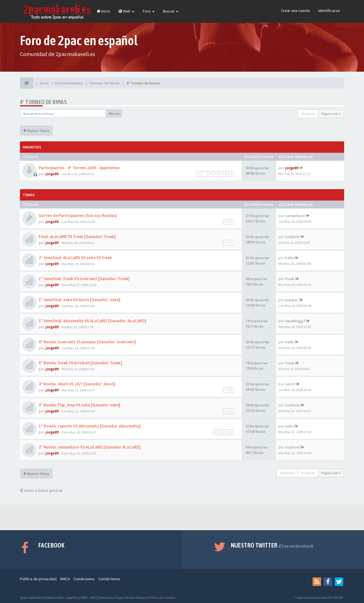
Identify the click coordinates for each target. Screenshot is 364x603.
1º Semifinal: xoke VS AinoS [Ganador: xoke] (79, 300)
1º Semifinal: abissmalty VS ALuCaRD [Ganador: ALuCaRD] (92, 321)
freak (290, 279)
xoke (289, 426)
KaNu (289, 258)
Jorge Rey (72, 597)
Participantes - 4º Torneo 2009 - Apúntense (79, 168)
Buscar (171, 11)
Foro (149, 11)
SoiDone (292, 237)
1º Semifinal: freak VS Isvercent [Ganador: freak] (84, 279)
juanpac (292, 300)
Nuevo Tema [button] (36, 131)
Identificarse (329, 11)
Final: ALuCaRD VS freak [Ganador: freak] (77, 237)
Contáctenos (109, 579)
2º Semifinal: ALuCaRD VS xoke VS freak (75, 258)
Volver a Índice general (41, 490)
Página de (331, 114)
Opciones (287, 473)
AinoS (290, 384)
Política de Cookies (162, 597)
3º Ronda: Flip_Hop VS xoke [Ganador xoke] (79, 405)
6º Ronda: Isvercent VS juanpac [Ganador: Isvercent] (87, 342)
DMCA (65, 579)
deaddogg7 (295, 321)
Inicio (103, 11)
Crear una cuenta (295, 11)
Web (126, 11)
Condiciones (84, 579)
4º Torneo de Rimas (43, 102)
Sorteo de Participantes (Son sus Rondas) (78, 215)
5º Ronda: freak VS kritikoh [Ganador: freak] (80, 363)
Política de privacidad (38, 579)
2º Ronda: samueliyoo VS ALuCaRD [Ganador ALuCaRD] (90, 447)
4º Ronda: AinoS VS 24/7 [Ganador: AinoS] (77, 384)
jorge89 (52, 174)
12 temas (308, 114)
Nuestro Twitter (272, 545)
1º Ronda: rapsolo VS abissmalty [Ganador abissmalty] (90, 426)
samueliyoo (295, 216)
